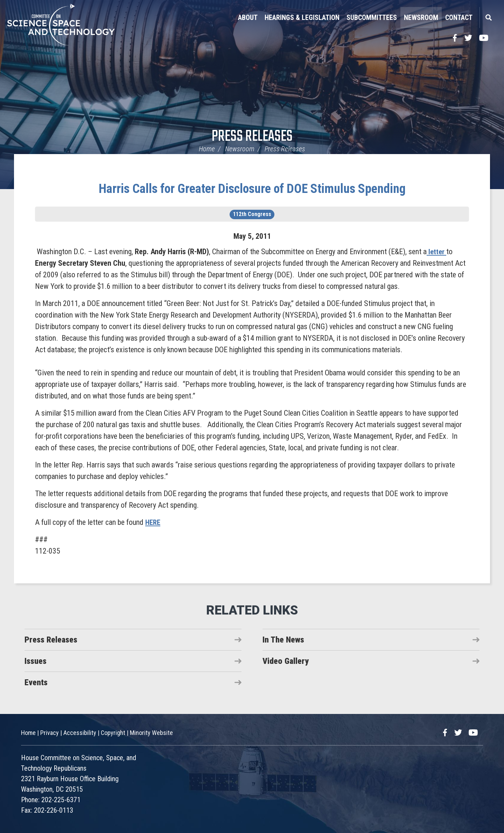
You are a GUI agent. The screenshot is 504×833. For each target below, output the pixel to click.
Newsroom (421, 18)
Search (488, 18)
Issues (36, 661)
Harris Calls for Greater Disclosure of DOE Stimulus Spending (252, 189)
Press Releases (252, 137)
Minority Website (151, 733)
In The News (283, 640)
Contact (459, 18)
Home (207, 149)
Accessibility (80, 733)
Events (36, 682)
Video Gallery (286, 661)
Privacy (50, 733)
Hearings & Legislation (302, 18)
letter (437, 252)
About (248, 18)
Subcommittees (372, 18)
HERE (153, 522)
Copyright (113, 733)
